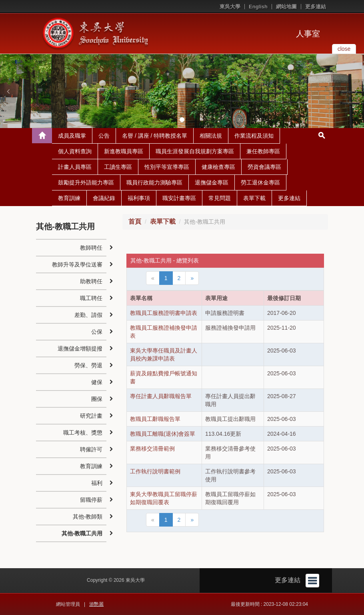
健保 (97, 382)
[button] (8, 91)
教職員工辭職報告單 (155, 419)
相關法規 (211, 136)
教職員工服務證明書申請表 (164, 313)
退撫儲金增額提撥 (80, 349)
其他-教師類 (88, 517)
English (258, 7)
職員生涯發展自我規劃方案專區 (195, 151)
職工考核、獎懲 (83, 433)
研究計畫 (91, 416)
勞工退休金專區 (260, 182)
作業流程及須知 (254, 136)
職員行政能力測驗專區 (154, 182)
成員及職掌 (72, 136)
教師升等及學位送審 (77, 264)
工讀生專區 (118, 167)
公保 (97, 332)
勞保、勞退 (88, 365)
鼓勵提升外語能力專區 (86, 182)
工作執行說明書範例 (155, 471)
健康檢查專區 (218, 167)
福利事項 (139, 198)
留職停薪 (91, 500)
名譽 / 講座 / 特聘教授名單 (155, 136)
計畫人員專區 (75, 167)
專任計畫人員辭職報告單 (161, 396)
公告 (104, 136)
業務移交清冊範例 (152, 449)
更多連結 (316, 7)
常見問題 (220, 198)
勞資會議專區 (264, 167)
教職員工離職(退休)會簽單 (163, 434)
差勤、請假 (88, 315)
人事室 (308, 34)
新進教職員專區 (124, 151)
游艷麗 (96, 604)
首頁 (135, 221)
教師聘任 (91, 248)
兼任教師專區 (263, 151)
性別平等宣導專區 (167, 167)
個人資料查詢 (75, 151)
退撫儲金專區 (212, 182)
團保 (97, 399)
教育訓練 (69, 198)
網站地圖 (286, 7)
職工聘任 (91, 298)
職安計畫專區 (179, 198)
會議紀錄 (104, 198)
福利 (97, 483)
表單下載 (254, 198)
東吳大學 (230, 7)
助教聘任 (91, 281)
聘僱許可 (91, 449)
